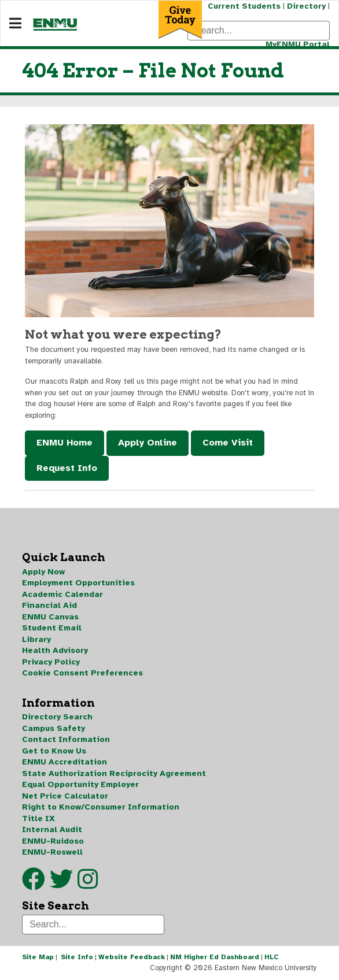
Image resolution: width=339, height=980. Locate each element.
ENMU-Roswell (52, 852)
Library (36, 639)
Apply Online (148, 443)
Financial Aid (49, 605)
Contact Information (66, 739)
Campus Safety (54, 728)
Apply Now (43, 572)
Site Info (77, 957)
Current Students (244, 6)
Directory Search (57, 717)
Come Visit (228, 443)
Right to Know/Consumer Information (101, 807)
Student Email (52, 628)
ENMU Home (65, 443)
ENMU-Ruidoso (53, 841)
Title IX (38, 818)
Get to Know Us (54, 751)
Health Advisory (55, 650)
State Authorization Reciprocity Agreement (114, 773)
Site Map (38, 957)
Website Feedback (132, 957)
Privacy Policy (51, 662)
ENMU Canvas (50, 617)
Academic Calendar (62, 594)
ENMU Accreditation (65, 762)
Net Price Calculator (65, 796)
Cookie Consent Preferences (82, 673)
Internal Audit (52, 829)
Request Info (67, 468)
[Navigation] (15, 24)
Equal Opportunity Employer (80, 784)
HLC (272, 957)
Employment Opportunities (78, 583)
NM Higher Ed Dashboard (215, 957)
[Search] (259, 31)
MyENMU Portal (298, 44)
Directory (306, 6)
